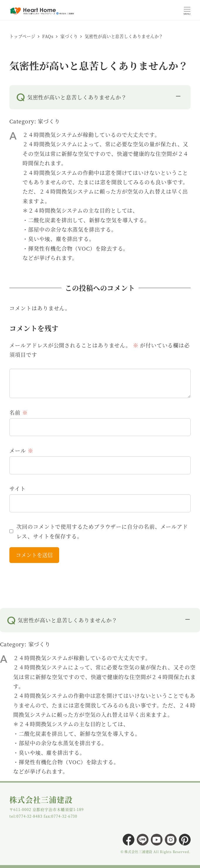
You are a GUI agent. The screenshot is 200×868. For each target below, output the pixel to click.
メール (21, 450)
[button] (100, 96)
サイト (18, 488)
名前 (18, 412)
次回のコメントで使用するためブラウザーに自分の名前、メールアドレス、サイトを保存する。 (102, 531)
